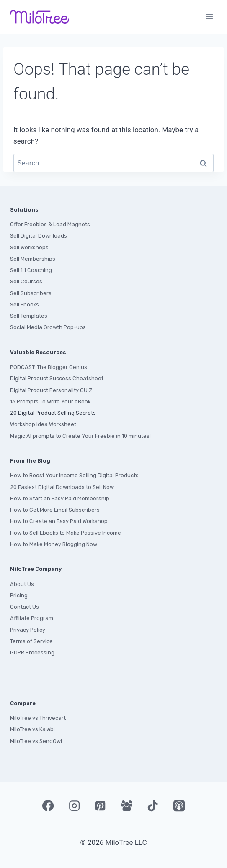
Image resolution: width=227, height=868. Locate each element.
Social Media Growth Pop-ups (48, 327)
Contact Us (25, 607)
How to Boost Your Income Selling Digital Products (74, 475)
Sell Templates (29, 316)
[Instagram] (74, 806)
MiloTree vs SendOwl (36, 741)
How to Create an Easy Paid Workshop (59, 521)
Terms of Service (31, 641)
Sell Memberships (33, 259)
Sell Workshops (29, 247)
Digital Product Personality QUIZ (51, 390)
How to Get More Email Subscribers (55, 510)
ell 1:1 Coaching (33, 270)
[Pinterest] (101, 806)
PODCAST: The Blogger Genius (49, 367)
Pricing (19, 595)
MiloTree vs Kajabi (32, 729)
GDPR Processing (32, 652)
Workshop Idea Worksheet (43, 424)
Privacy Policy (28, 630)
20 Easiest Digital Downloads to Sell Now (62, 487)
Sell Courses (26, 281)
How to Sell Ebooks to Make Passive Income (66, 533)
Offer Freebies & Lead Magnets (50, 224)
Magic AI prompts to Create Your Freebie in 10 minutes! (80, 436)
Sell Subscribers (31, 293)
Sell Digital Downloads (39, 236)
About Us (22, 584)
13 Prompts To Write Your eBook (50, 401)
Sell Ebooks (25, 305)
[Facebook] (48, 806)
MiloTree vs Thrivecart (38, 718)
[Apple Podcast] (179, 806)
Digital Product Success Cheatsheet (57, 378)
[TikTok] (153, 806)
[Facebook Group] (126, 806)
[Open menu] (209, 17)
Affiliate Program (32, 618)
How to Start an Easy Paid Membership (60, 498)
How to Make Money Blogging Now (54, 544)
